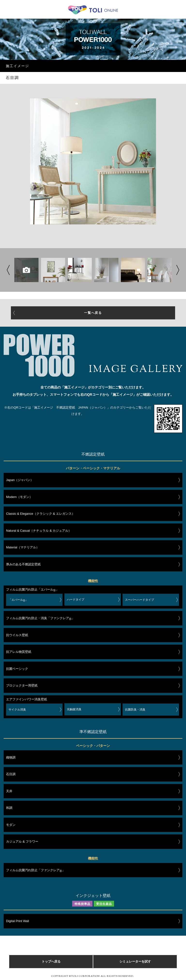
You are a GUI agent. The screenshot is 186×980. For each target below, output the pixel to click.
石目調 (11, 774)
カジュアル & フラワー (22, 842)
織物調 (11, 757)
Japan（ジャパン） (20, 480)
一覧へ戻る (93, 313)
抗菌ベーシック (17, 669)
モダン (11, 825)
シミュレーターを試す (135, 961)
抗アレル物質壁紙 (19, 652)
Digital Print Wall (18, 921)
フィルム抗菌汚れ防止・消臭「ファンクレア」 (40, 619)
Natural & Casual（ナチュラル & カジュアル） (39, 531)
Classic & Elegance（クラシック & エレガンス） (40, 514)
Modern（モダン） (19, 497)
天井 (9, 791)
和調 (9, 808)
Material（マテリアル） (23, 547)
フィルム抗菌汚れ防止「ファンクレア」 (36, 871)
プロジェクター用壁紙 (22, 685)
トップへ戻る (51, 961)
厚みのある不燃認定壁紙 (23, 564)
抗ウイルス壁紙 (17, 635)
